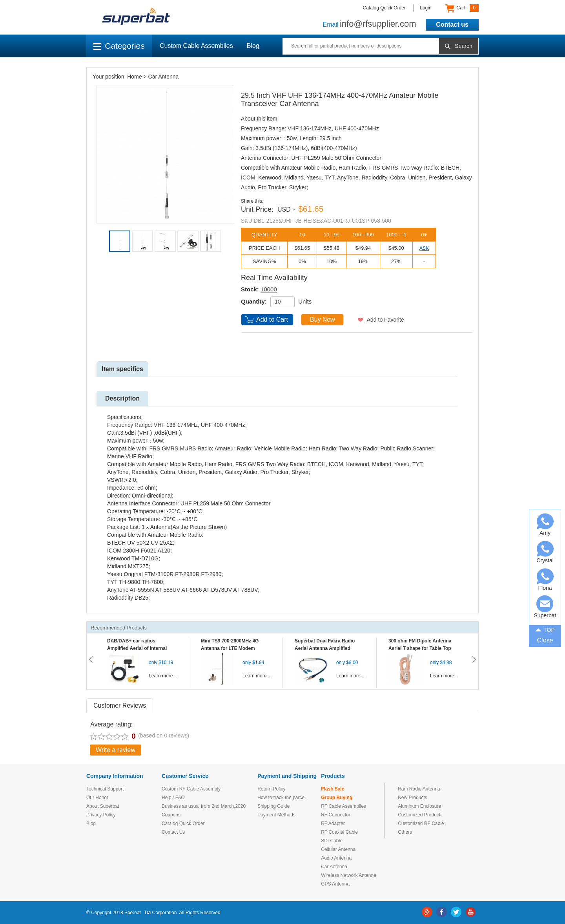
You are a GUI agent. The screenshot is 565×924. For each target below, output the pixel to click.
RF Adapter (333, 823)
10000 (269, 289)
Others (405, 832)
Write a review (116, 750)
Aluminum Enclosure (419, 806)
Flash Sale (333, 789)
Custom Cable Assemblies (196, 46)
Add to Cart (272, 319)
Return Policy (271, 789)
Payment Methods (276, 815)
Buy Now (323, 319)
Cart (462, 8)
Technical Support (105, 789)
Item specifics (122, 369)
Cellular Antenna (338, 849)
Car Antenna (164, 77)
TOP (545, 629)
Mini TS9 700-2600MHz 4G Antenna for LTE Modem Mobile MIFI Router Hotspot (231, 648)
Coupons (171, 815)
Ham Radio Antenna (419, 789)
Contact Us (173, 832)
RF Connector (336, 815)
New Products (413, 798)
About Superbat (103, 806)
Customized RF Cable (421, 823)
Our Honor (97, 798)
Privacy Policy (101, 815)
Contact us (452, 25)
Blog (253, 46)
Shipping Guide (273, 806)
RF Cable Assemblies (344, 806)
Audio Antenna (336, 858)
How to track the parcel (282, 798)
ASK (424, 248)
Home (134, 77)
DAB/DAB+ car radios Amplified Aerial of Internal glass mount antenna (137, 648)
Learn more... (163, 676)
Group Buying (337, 798)
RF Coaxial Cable (339, 832)
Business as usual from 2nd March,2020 (204, 806)
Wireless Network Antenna (349, 875)
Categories (119, 46)
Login (426, 8)
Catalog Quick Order (384, 8)
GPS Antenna (335, 884)
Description (122, 398)
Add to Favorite (385, 320)
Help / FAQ (173, 798)
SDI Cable (332, 841)
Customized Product (419, 815)
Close (545, 640)
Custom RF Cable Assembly (191, 789)
